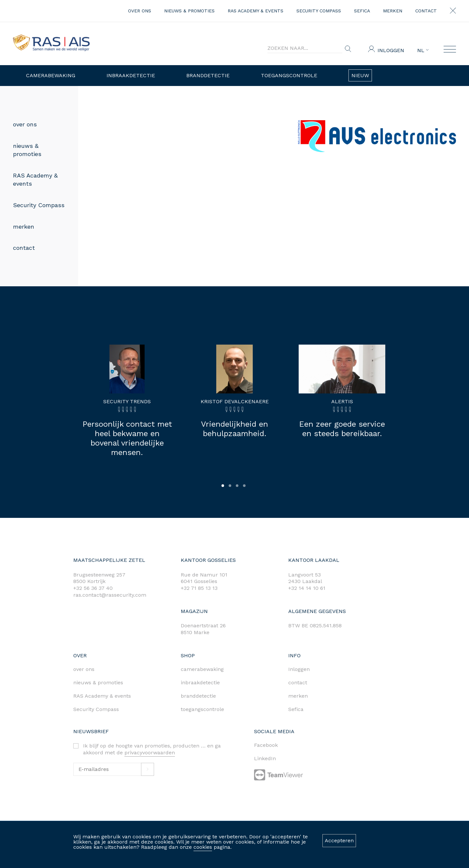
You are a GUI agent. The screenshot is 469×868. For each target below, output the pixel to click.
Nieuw (360, 75)
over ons (140, 11)
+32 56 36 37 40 (93, 588)
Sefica (362, 11)
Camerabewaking (51, 75)
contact (426, 11)
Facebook (266, 745)
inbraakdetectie (200, 683)
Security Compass (319, 11)
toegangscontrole (202, 709)
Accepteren (339, 840)
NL (423, 50)
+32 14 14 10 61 (307, 588)
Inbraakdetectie (131, 75)
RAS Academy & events (256, 11)
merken (393, 11)
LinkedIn (265, 758)
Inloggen (391, 50)
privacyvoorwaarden (150, 753)
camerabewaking (202, 669)
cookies (203, 847)
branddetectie (198, 696)
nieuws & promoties (189, 11)
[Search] (305, 48)
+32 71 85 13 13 (199, 588)
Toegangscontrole (289, 75)
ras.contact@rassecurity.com (110, 595)
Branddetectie (208, 75)
